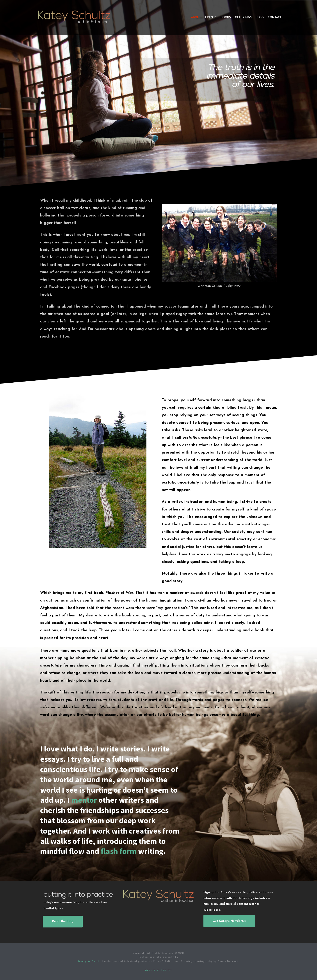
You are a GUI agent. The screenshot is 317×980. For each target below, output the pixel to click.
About (196, 17)
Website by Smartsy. (159, 970)
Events (211, 17)
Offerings (243, 17)
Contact (275, 17)
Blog (260, 17)
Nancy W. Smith (89, 962)
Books (226, 17)
